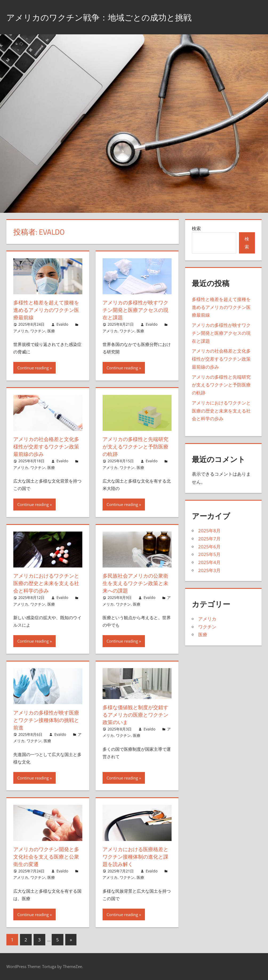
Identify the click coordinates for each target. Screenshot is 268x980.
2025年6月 (209, 547)
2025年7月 (209, 539)
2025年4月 (209, 562)
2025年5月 (209, 554)
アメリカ (21, 331)
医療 (51, 331)
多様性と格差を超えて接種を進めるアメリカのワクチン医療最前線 (45, 310)
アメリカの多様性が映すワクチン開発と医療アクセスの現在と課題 (135, 310)
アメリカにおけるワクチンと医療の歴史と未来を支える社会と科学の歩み (45, 583)
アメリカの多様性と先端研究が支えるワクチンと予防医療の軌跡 (135, 446)
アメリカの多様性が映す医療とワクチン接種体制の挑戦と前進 (45, 720)
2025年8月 (209, 531)
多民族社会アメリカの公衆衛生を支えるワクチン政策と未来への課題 (135, 583)
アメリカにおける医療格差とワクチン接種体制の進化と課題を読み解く (135, 857)
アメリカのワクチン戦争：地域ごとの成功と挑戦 (114, 17)
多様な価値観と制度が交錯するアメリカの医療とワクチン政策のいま (135, 715)
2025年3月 (209, 570)
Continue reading (33, 368)
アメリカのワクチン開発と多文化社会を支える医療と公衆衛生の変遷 (45, 857)
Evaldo (62, 324)
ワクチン (38, 331)
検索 (196, 228)
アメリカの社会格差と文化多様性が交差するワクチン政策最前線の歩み (45, 446)
